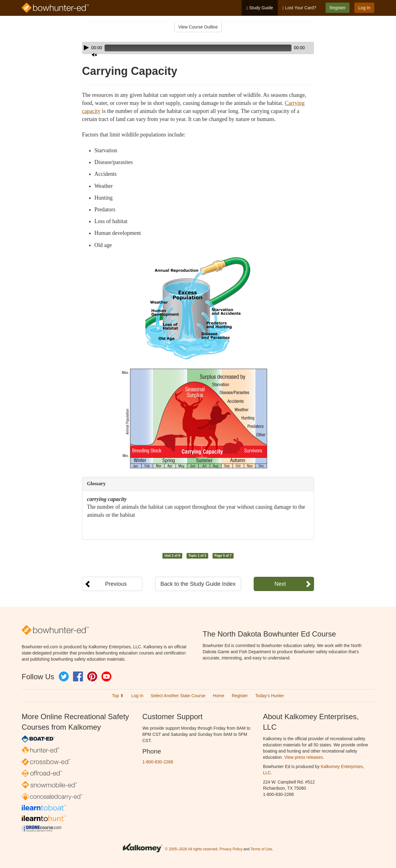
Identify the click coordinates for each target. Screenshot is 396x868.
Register (338, 8)
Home (219, 696)
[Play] (86, 48)
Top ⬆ (118, 696)
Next (280, 584)
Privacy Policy (231, 849)
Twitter (64, 676)
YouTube (106, 676)
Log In (364, 8)
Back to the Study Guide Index (198, 584)
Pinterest (92, 676)
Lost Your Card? (299, 8)
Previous (116, 584)
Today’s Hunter (270, 696)
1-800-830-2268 (158, 762)
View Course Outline (198, 27)
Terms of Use (261, 849)
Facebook (78, 676)
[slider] (189, 48)
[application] (198, 48)
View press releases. (304, 757)
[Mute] (292, 48)
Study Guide (260, 8)
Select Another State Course (178, 696)
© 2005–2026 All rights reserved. (192, 849)
